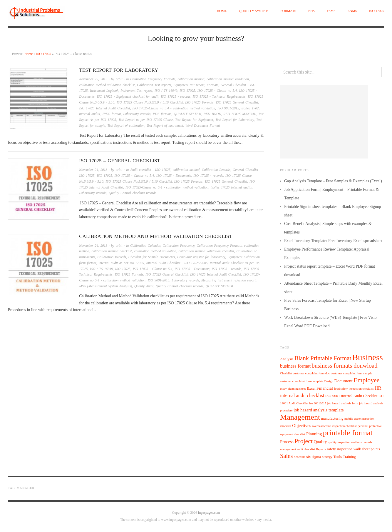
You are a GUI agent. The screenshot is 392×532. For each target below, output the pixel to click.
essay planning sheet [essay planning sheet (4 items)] (293, 389)
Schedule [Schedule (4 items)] (300, 457)
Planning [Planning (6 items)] (314, 434)
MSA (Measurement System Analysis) (105, 286)
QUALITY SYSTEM (254, 11)
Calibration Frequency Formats (153, 79)
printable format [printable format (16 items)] (348, 433)
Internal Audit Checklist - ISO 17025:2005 (177, 263)
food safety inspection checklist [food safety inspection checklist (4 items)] (354, 389)
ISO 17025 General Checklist (237, 102)
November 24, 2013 (93, 170)
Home (222, 11)
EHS (311, 11)
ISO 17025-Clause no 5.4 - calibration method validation (174, 108)
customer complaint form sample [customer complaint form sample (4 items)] (352, 373)
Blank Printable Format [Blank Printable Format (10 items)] (323, 358)
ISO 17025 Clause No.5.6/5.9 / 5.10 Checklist (150, 102)
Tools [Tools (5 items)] (337, 457)
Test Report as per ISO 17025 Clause (146, 120)
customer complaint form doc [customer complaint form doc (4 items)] (311, 373)
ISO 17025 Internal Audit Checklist (104, 108)
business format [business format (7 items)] (295, 366)
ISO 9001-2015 (228, 108)
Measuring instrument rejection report (228, 280)
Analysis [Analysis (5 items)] (287, 359)
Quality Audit (144, 286)
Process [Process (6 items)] (287, 442)
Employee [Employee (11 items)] (366, 380)
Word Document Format (203, 126)
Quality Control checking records (133, 193)
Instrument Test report (137, 91)
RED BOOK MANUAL (240, 114)
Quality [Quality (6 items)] (320, 442)
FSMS (331, 11)
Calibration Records (216, 170)
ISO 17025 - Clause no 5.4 (217, 91)
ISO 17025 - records (176, 97)
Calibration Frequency (178, 246)
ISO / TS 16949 (166, 91)
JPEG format (112, 114)
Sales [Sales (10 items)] (286, 456)
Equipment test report (189, 85)
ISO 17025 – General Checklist (120, 161)
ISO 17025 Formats (199, 102)
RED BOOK (212, 114)
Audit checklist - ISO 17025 (150, 170)
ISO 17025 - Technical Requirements (219, 97)
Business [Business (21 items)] (368, 357)
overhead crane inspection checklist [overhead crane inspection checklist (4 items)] (334, 426)
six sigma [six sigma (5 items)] (313, 457)
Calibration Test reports (154, 85)
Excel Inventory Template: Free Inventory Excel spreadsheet (333, 241)
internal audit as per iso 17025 (121, 263)
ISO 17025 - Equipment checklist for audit (128, 97)
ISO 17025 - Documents (174, 176)
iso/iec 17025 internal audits (231, 187)
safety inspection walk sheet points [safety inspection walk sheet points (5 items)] (353, 449)
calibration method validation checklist (107, 85)
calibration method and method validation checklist (156, 236)
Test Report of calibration (126, 126)
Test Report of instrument (165, 126)
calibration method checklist (112, 251)
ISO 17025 (377, 11)
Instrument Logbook (104, 91)
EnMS (352, 11)
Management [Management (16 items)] (300, 417)
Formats (288, 11)
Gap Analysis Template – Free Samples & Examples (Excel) (333, 181)
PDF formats (162, 114)
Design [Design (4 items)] (329, 381)
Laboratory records (137, 114)
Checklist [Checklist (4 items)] (286, 373)
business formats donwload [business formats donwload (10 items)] (344, 366)
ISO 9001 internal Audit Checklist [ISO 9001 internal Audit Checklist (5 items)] (351, 396)
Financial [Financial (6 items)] (325, 388)
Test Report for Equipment (194, 120)
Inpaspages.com (209, 513)
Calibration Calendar (145, 246)
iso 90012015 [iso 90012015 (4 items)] (318, 403)
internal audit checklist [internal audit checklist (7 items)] (302, 395)
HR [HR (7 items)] (378, 388)
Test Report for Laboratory (119, 70)
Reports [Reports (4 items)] (321, 449)
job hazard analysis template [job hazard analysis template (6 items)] (319, 410)
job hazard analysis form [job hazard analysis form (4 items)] (343, 403)
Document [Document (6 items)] (343, 381)
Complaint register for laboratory (201, 257)
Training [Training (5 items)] (349, 457)
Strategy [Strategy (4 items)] (327, 457)
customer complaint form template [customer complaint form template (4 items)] (302, 381)
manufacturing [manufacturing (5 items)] (332, 418)
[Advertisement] (324, 122)
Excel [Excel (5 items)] (311, 388)
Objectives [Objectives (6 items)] (301, 426)
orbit (119, 79)
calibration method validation (228, 79)
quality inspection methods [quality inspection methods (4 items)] (345, 442)
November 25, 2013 (93, 79)
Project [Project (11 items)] (304, 441)
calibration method (191, 79)
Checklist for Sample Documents (152, 257)
